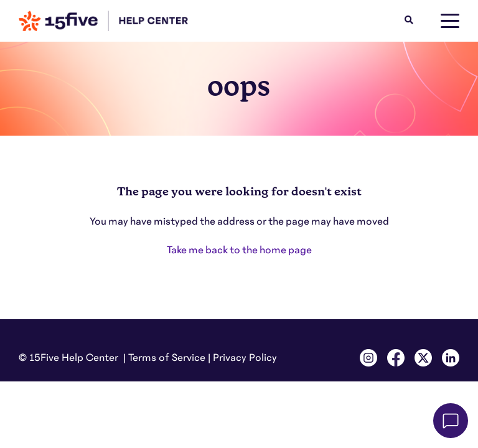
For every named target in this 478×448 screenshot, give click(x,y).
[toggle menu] (450, 21)
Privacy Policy (245, 358)
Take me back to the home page (239, 250)
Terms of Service (167, 358)
